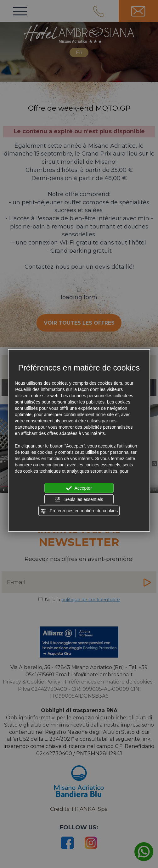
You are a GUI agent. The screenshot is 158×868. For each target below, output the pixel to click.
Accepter (79, 488)
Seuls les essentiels (79, 500)
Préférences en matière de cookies (79, 511)
